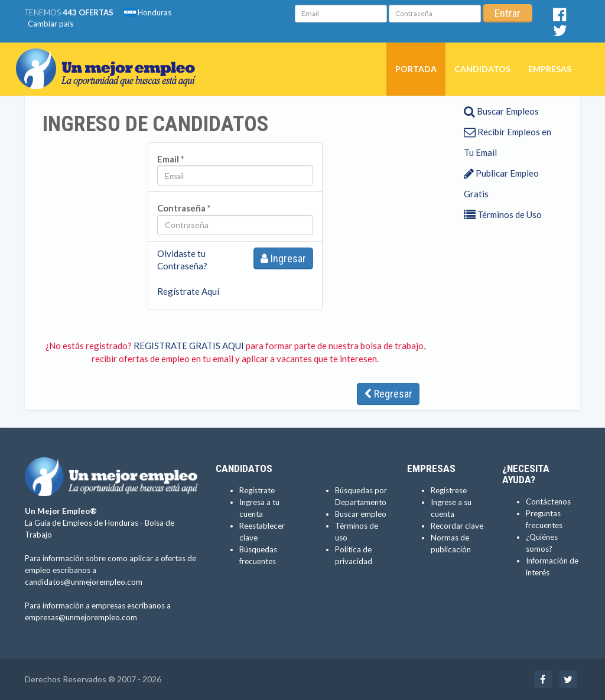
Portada (416, 69)
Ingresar (283, 258)
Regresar (388, 394)
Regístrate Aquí (188, 291)
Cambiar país (51, 24)
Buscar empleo (361, 514)
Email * (171, 159)
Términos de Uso (503, 214)
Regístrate (257, 490)
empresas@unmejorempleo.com (81, 617)
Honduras (148, 12)
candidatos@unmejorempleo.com (84, 582)
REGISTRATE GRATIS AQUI (189, 346)
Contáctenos (548, 502)
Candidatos (482, 69)
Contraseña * (184, 208)
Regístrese (449, 490)
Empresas (550, 69)
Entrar (508, 13)
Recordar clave (457, 526)
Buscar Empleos (501, 111)
